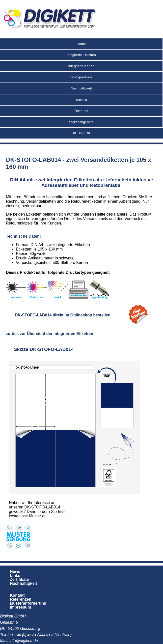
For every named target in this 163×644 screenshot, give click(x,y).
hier (61, 512)
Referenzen (21, 599)
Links (15, 575)
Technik (81, 100)
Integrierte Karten (81, 66)
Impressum (20, 607)
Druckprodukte (81, 77)
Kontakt (17, 595)
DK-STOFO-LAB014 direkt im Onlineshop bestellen (63, 315)
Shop (81, 133)
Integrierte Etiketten (81, 55)
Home (81, 44)
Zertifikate (19, 579)
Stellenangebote (81, 122)
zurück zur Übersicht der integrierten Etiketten (50, 334)
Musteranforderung (28, 603)
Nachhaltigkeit (81, 88)
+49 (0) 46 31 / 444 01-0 (34, 635)
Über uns (81, 111)
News (15, 572)
